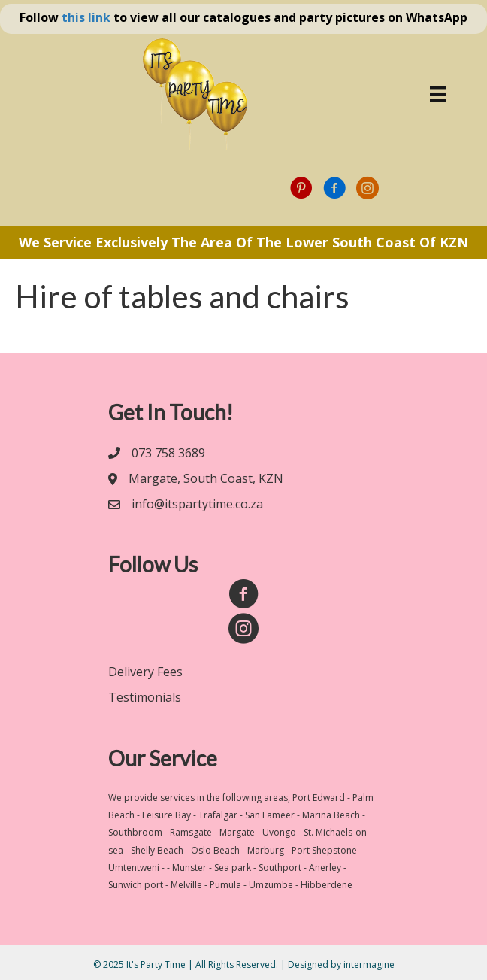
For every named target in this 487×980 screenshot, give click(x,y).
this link (86, 17)
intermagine (369, 965)
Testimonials (145, 697)
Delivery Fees (145, 672)
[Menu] (438, 94)
